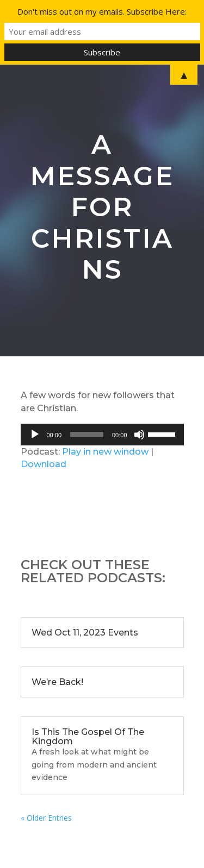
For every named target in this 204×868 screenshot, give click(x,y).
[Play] (35, 435)
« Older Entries (46, 818)
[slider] (87, 435)
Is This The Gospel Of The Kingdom (88, 737)
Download (44, 464)
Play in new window (105, 452)
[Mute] (139, 435)
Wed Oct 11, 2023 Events (85, 633)
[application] (102, 435)
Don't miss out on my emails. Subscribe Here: (102, 11)
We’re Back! (57, 682)
